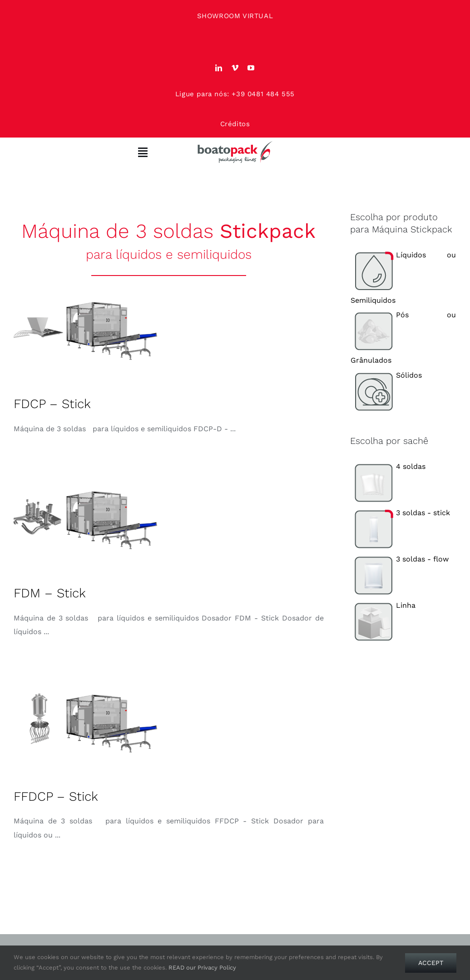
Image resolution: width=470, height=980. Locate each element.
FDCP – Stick (52, 404)
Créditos (235, 124)
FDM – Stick (50, 593)
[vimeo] (235, 68)
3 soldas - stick (400, 513)
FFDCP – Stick (56, 796)
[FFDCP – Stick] (86, 724)
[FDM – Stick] (86, 520)
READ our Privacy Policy (202, 968)
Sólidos (386, 375)
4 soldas (388, 466)
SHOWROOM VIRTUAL (235, 16)
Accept (431, 963)
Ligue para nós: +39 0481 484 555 (235, 94)
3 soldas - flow (400, 559)
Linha (383, 605)
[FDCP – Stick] (86, 331)
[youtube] (251, 68)
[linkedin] (219, 68)
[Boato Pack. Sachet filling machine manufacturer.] (235, 144)
